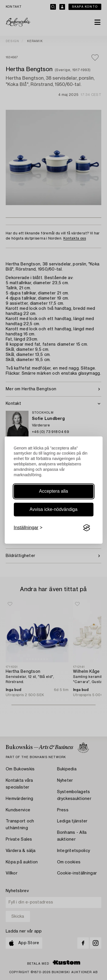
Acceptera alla (53, 491)
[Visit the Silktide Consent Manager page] (86, 528)
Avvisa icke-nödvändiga (54, 509)
